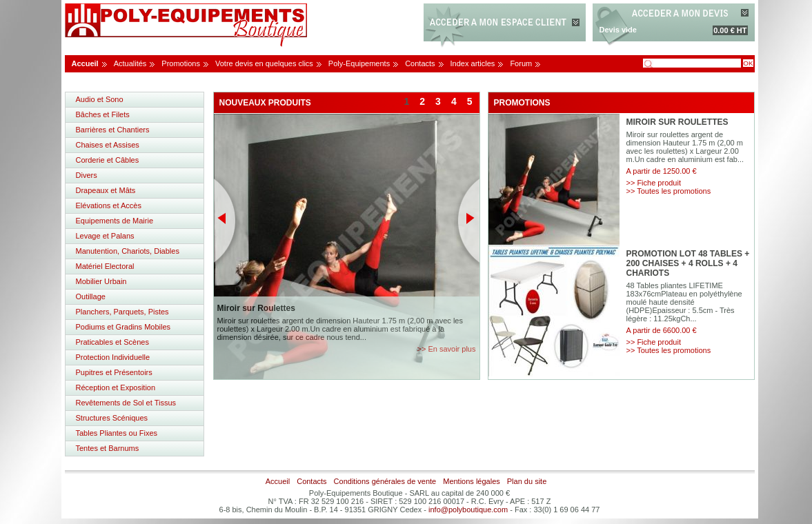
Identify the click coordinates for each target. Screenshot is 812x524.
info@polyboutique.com (468, 510)
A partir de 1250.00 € (662, 171)
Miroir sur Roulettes (256, 308)
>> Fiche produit (654, 183)
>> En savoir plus (447, 349)
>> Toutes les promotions (669, 191)
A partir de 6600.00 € (662, 330)
